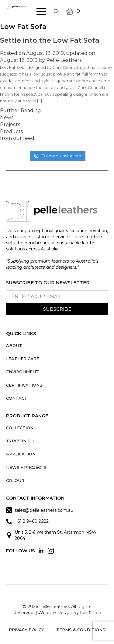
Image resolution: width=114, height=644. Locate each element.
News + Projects (26, 467)
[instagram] (51, 551)
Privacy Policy (26, 630)
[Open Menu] (41, 12)
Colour (15, 480)
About (14, 345)
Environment (22, 372)
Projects (10, 124)
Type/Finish (20, 441)
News (7, 117)
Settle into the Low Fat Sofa (50, 40)
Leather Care (23, 359)
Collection (20, 428)
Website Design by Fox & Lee (70, 613)
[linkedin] (41, 551)
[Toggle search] (56, 11)
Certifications (24, 385)
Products (11, 131)
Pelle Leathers (64, 60)
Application (21, 454)
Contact (17, 398)
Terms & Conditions (81, 630)
